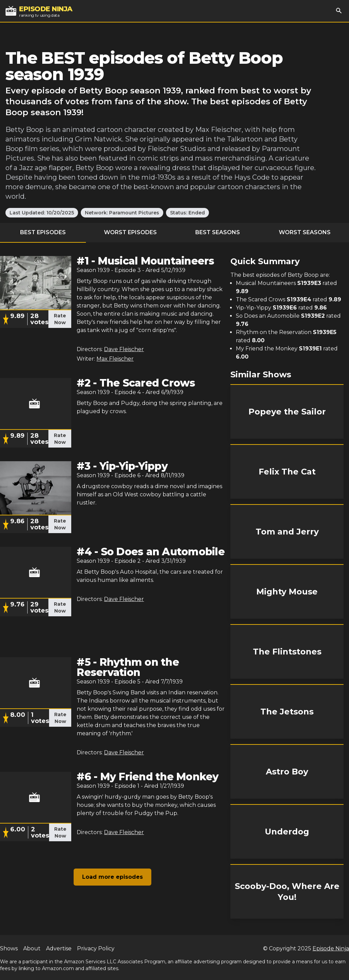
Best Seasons (218, 232)
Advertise (59, 948)
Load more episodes (112, 877)
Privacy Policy (96, 948)
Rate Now (60, 319)
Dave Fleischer (124, 349)
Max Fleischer (115, 359)
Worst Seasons (305, 232)
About (32, 948)
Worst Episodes (130, 232)
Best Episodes (43, 232)
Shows (9, 948)
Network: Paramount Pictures (122, 213)
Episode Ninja (331, 948)
